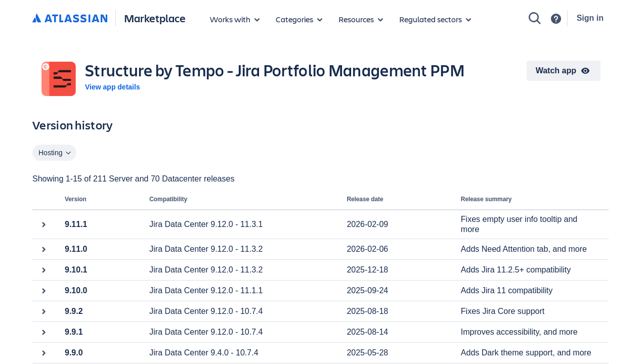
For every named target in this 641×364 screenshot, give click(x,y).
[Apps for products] (235, 19)
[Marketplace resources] (361, 19)
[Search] (535, 18)
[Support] (556, 19)
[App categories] (299, 19)
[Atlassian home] (70, 19)
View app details (113, 87)
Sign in (590, 18)
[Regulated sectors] (435, 19)
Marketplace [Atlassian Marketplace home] (155, 18)
